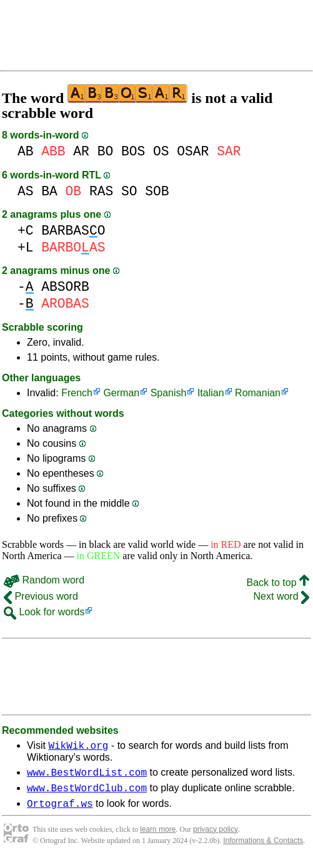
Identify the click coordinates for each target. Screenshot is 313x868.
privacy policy (216, 837)
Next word (281, 596)
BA (49, 191)
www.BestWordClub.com (87, 793)
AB (26, 151)
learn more (158, 837)
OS (161, 151)
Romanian (258, 393)
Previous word (41, 596)
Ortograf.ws (60, 811)
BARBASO (73, 231)
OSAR (193, 151)
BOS (133, 151)
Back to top (278, 583)
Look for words (44, 612)
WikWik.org (78, 747)
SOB (157, 191)
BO (106, 151)
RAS (101, 191)
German (121, 393)
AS (26, 191)
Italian (211, 393)
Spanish (169, 393)
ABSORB (65, 287)
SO (129, 191)
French (77, 393)
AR (81, 151)
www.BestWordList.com (87, 776)
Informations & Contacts (263, 848)
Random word (44, 580)
